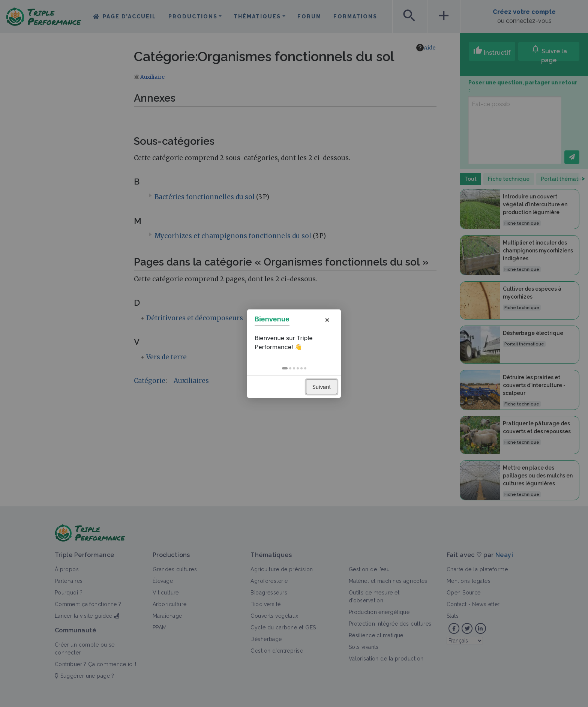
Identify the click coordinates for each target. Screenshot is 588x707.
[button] (285, 368)
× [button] (327, 320)
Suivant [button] (322, 387)
